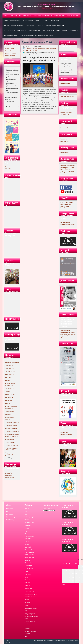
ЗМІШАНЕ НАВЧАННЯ (68, 97)
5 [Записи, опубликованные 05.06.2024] (70, 570)
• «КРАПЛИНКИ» (10, 442)
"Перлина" (28, 563)
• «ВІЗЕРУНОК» (10, 394)
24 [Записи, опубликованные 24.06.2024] (63, 581)
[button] (68, 241)
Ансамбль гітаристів (30, 597)
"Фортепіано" (28, 588)
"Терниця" (27, 583)
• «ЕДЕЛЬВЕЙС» (10, 371)
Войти (8, 511)
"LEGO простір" (29, 517)
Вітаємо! (45, 20)
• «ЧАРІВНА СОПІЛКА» (12, 422)
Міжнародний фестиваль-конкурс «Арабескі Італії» (39, 59)
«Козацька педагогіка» (11, 35)
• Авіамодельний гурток (12, 431)
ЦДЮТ (37, 50)
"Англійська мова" (30, 523)
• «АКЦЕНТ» (9, 391)
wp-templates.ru (10, 642)
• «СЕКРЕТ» (9, 377)
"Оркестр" (27, 560)
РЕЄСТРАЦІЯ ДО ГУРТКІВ (34, 25)
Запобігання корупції (35, 30)
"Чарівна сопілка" (30, 591)
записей (10, 514)
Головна (6, 16)
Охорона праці (55, 20)
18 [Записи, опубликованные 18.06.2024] (67, 577)
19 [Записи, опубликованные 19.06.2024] (70, 577)
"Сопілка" (27, 580)
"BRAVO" (27, 509)
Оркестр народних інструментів (30, 622)
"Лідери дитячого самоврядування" (30, 554)
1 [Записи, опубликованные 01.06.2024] (79, 567)
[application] (12, 326)
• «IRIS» (8, 403)
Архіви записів (48, 508)
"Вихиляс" (29, 49)
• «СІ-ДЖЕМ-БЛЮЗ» (11, 425)
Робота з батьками (62, 30)
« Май (64, 585)
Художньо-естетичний (12, 362)
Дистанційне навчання (31, 608)
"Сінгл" (27, 571)
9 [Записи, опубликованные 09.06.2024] (82, 570)
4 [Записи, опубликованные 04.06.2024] (67, 570)
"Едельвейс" (28, 547)
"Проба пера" (28, 566)
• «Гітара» (8, 414)
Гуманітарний (10, 439)
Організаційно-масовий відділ (42, 16)
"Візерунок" (28, 525)
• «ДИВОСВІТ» (10, 374)
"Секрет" (27, 577)
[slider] (68, 244)
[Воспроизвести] (8, 328)
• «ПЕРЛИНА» (9, 365)
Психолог (27, 629)
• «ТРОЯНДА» (9, 397)
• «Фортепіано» (10, 411)
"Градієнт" (27, 534)
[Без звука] (17, 328)
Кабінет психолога (73, 16)
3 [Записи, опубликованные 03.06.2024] (63, 570)
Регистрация (9, 509)
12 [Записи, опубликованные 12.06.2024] (70, 574)
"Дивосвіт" (28, 541)
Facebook (38, 20)
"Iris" (26, 514)
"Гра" (26, 531)
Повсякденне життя (25, 16)
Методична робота (60, 16)
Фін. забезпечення (27, 20)
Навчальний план (66, 128)
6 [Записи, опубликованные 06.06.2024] (73, 570)
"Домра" (27, 544)
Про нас (14, 16)
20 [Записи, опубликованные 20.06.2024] (73, 577)
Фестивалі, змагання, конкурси (13, 25)
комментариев (11, 517)
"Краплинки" (28, 550)
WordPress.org (10, 520)
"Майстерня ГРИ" (30, 557)
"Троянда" (27, 586)
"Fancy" (27, 511)
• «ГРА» (8, 380)
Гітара (26, 605)
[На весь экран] (18, 328)
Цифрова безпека (49, 30)
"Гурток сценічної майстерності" (29, 538)
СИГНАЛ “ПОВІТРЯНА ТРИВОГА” (15, 30)
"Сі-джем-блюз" (29, 569)
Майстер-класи (29, 611)
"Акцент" (27, 520)
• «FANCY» (8, 400)
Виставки (27, 602)
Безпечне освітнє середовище (55, 25)
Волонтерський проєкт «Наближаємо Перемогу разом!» (37, 35)
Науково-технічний (11, 428)
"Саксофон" (28, 574)
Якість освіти (74, 30)
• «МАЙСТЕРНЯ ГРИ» (12, 445)
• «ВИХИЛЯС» (9, 368)
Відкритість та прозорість (12, 20)
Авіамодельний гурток (31, 594)
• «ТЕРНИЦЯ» (9, 388)
